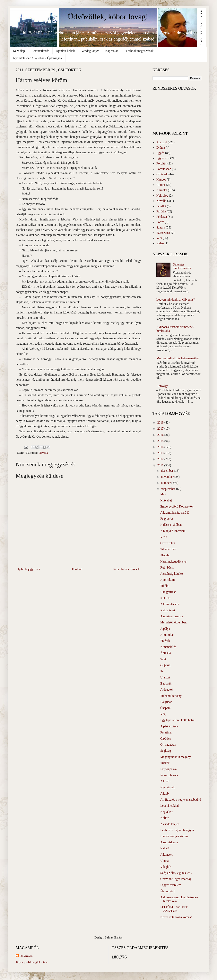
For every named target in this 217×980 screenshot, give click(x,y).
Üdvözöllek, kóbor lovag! (108, 17)
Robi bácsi (167, 568)
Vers (159, 238)
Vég (163, 714)
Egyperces (163, 158)
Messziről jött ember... (174, 622)
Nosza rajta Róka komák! (176, 917)
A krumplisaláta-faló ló (175, 513)
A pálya (165, 629)
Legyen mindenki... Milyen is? (176, 299)
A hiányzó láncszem (173, 531)
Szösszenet (163, 233)
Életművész (168, 891)
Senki (164, 659)
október (166, 483)
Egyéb (160, 153)
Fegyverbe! (167, 519)
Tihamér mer (168, 549)
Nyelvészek (168, 787)
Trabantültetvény (171, 696)
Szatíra (161, 227)
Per (162, 671)
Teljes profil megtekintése (32, 962)
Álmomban (167, 635)
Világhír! (166, 867)
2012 (161, 459)
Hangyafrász (168, 592)
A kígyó (165, 781)
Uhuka (165, 861)
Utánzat (165, 677)
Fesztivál (166, 732)
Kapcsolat (111, 51)
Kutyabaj (166, 500)
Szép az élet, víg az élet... (176, 873)
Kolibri (165, 818)
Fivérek (165, 641)
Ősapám (165, 708)
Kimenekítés (168, 647)
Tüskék (165, 763)
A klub (165, 793)
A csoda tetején (170, 824)
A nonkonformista (172, 616)
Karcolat (162, 190)
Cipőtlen (166, 738)
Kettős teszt (168, 610)
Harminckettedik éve (173, 561)
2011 (161, 465)
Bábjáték (166, 683)
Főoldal (77, 569)
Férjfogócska (169, 769)
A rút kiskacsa (169, 842)
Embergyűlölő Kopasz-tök (177, 506)
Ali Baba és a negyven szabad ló (181, 800)
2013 (161, 453)
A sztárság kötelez (172, 574)
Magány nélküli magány (176, 757)
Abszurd (162, 142)
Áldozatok (167, 690)
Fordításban (164, 169)
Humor (161, 185)
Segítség (166, 751)
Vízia (164, 537)
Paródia (161, 211)
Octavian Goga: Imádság (176, 879)
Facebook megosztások (139, 51)
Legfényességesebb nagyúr (177, 830)
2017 (161, 429)
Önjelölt (165, 665)
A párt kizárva (169, 726)
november (168, 477)
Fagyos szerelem (171, 885)
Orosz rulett (168, 543)
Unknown (26, 956)
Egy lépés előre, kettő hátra (177, 720)
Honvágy (162, 386)
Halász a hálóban (171, 525)
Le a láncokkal (169, 806)
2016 (161, 435)
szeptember (169, 489)
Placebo (165, 555)
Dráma (161, 148)
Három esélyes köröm (174, 836)
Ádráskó (166, 653)
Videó (160, 243)
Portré (160, 222)
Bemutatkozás (40, 51)
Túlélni (165, 586)
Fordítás (161, 163)
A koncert (166, 855)
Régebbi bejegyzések (127, 569)
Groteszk (162, 174)
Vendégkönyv (90, 51)
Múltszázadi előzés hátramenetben (178, 358)
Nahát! (165, 848)
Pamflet (161, 206)
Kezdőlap (19, 51)
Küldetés (166, 598)
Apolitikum (168, 580)
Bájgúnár (166, 702)
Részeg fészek (169, 775)
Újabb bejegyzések (28, 569)
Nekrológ (162, 196)
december (168, 471)
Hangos (161, 179)
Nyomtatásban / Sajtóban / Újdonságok (38, 58)
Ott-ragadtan (168, 745)
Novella (43, 453)
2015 (161, 441)
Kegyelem (167, 812)
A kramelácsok (170, 604)
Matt (163, 494)
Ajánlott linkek (65, 51)
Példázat (162, 217)
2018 (161, 422)
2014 (161, 447)
